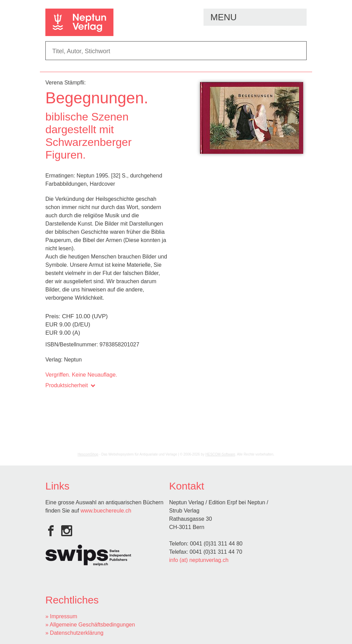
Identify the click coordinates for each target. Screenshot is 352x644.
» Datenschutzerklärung (74, 633)
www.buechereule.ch (106, 511)
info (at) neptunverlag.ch (199, 560)
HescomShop (88, 454)
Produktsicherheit (70, 385)
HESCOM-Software (221, 454)
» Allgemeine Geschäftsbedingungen (90, 625)
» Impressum (61, 616)
